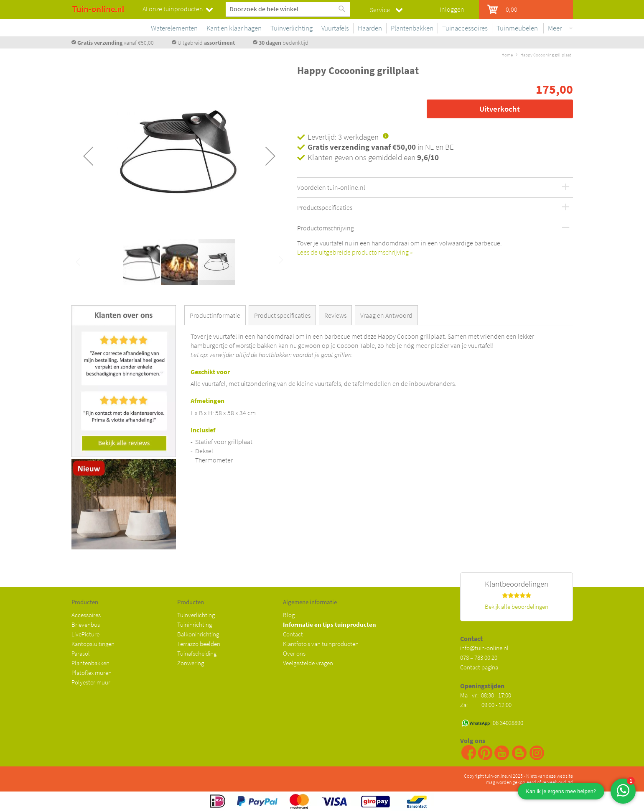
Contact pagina (479, 667)
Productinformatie (215, 315)
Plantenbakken (90, 663)
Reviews (335, 315)
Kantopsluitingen (93, 644)
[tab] (217, 315)
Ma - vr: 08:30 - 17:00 (486, 695)
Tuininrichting (195, 624)
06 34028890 (508, 723)
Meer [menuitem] (555, 28)
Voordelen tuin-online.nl (331, 188)
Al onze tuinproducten (173, 9)
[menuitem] (172, 28)
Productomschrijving (326, 228)
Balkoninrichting (198, 634)
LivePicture (85, 634)
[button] (88, 156)
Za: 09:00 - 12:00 (486, 705)
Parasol (81, 653)
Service (380, 10)
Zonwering (191, 663)
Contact (293, 634)
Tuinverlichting (196, 615)
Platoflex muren (92, 673)
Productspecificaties (325, 208)
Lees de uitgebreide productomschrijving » (355, 252)
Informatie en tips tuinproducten (330, 624)
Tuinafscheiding (197, 653)
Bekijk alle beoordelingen (517, 606)
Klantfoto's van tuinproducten (321, 644)
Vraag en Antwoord (386, 315)
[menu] (358, 30)
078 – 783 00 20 (479, 658)
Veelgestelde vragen (308, 663)
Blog (289, 615)
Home (507, 55)
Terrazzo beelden (199, 644)
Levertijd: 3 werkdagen (343, 137)
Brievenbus (86, 624)
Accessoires (86, 615)
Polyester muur (91, 682)
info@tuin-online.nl (484, 648)
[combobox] (288, 9)
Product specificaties (282, 315)
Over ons (294, 653)
